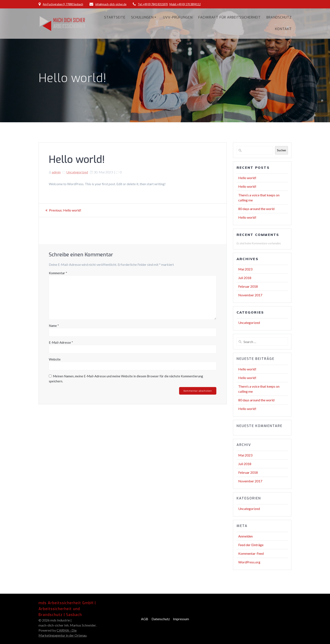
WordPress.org (249, 562)
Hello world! (247, 178)
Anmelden (246, 536)
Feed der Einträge (251, 545)
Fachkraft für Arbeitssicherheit (230, 17)
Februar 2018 (248, 286)
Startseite (115, 17)
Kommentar (58, 273)
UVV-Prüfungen (178, 17)
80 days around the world (256, 209)
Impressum (181, 619)
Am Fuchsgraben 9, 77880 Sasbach (63, 4)
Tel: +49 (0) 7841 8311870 (153, 4)
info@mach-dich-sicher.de (111, 4)
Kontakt (283, 29)
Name (54, 326)
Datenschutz (161, 619)
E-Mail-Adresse (61, 342)
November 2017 (250, 295)
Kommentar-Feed (251, 553)
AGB (145, 619)
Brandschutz (279, 17)
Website (55, 359)
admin (56, 172)
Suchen (281, 150)
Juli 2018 (245, 278)
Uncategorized (77, 172)
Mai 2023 (245, 269)
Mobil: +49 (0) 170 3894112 (185, 4)
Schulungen (142, 17)
